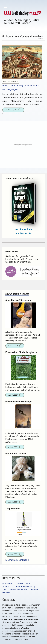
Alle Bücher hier (24, 233)
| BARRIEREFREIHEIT (22, 587)
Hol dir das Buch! (24, 229)
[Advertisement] (23, 145)
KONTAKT (7, 587)
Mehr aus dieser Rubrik (17, 560)
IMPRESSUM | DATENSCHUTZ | (18, 584)
